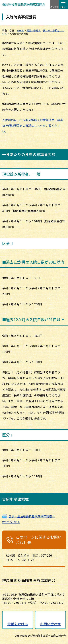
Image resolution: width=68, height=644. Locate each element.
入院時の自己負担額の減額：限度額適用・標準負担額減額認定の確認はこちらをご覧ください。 (33, 126)
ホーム (20, 30)
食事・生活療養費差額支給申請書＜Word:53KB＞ (29, 519)
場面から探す (34, 30)
